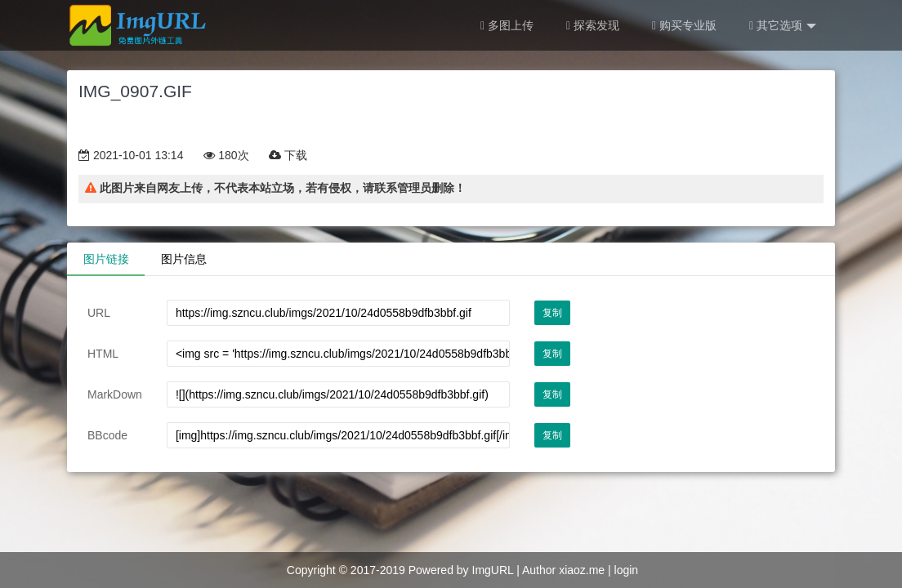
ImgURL (493, 570)
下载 (288, 155)
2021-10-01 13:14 (131, 155)
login (627, 570)
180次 (226, 155)
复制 (552, 313)
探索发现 (593, 25)
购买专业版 (684, 25)
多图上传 (507, 25)
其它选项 (783, 26)
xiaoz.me (582, 570)
